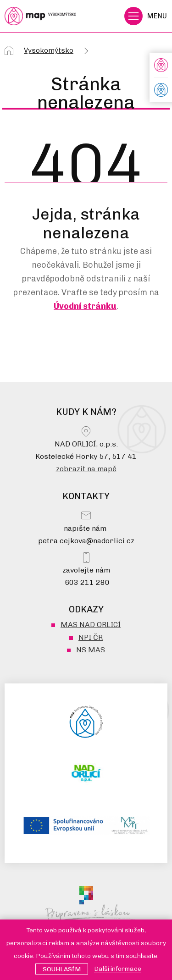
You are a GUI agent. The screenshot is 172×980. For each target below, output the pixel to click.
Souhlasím (62, 969)
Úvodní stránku (85, 306)
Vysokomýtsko (49, 50)
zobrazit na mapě (86, 469)
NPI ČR (91, 637)
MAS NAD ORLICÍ (91, 625)
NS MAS (91, 650)
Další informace (118, 969)
